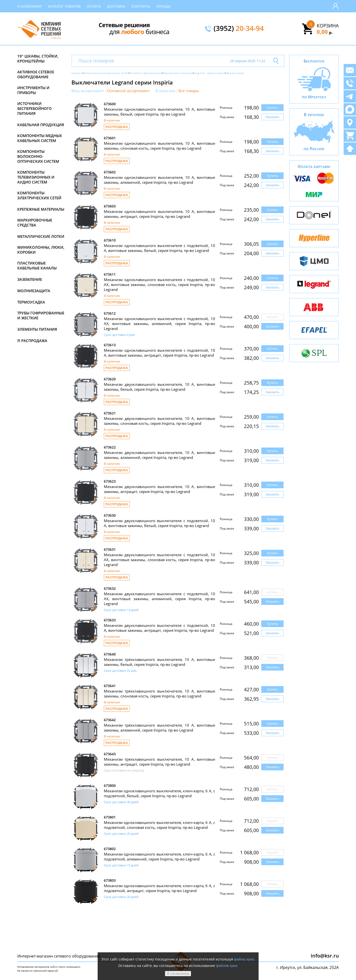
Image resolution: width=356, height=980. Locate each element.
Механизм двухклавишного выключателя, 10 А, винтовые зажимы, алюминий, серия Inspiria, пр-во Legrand (159, 455)
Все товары (189, 91)
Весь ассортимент (88, 91)
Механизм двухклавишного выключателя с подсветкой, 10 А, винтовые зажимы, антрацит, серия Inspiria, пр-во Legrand (159, 628)
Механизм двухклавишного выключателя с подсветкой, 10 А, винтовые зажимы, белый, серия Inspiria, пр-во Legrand (159, 523)
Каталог (77, 73)
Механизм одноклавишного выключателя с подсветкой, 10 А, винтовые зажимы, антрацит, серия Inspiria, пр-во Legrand (159, 353)
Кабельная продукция (41, 125)
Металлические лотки (41, 236)
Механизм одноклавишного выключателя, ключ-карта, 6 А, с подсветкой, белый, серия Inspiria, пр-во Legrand (159, 793)
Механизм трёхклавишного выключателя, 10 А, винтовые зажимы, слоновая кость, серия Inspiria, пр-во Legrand (159, 694)
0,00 (325, 32)
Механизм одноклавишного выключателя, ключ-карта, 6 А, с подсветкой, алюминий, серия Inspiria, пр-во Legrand (159, 857)
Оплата (94, 6)
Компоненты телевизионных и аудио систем (36, 177)
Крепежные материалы (41, 209)
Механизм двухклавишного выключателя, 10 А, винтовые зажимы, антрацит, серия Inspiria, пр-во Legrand (159, 489)
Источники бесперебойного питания (34, 108)
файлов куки (227, 966)
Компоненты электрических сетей (39, 195)
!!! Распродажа (32, 341)
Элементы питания (37, 329)
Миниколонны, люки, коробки (41, 250)
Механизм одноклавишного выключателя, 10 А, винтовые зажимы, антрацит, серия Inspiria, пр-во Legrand (159, 214)
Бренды (164, 6)
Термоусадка (31, 302)
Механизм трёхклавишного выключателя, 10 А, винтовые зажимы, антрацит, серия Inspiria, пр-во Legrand (159, 762)
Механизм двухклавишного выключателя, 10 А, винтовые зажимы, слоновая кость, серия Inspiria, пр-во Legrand (159, 421)
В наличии (165, 91)
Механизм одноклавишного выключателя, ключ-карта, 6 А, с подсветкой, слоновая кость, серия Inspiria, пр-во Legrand (159, 825)
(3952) (239, 29)
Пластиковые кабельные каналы (37, 265)
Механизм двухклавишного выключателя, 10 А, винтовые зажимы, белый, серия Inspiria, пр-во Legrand (159, 387)
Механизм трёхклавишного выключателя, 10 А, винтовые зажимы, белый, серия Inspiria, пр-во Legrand (159, 662)
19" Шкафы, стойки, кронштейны (38, 59)
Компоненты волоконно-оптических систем (38, 156)
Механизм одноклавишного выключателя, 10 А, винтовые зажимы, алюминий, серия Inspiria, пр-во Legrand (159, 180)
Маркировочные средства (35, 223)
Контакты (141, 6)
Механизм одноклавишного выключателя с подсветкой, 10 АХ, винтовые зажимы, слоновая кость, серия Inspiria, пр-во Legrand (159, 285)
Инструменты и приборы (33, 90)
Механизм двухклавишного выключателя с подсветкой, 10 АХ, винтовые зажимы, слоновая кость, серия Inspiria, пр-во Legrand (159, 560)
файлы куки (244, 959)
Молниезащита (34, 291)
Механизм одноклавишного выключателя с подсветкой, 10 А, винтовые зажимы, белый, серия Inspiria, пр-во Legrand (159, 248)
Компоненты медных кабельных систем (40, 138)
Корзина (328, 26)
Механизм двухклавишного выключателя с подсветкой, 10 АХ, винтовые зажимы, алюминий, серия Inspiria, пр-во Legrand (159, 599)
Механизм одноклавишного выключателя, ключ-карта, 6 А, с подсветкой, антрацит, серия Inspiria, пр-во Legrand (159, 888)
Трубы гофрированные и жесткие (41, 315)
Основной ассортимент (128, 91)
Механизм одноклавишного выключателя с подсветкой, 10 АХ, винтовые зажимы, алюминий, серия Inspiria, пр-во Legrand (159, 324)
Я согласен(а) (178, 973)
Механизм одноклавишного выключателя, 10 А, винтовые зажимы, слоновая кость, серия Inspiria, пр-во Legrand (159, 146)
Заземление (30, 279)
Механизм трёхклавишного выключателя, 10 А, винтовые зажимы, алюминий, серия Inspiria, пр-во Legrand (159, 728)
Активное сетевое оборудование (36, 74)
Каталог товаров (64, 6)
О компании (30, 6)
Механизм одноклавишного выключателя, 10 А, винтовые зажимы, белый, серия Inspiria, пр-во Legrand (159, 112)
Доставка (116, 6)
